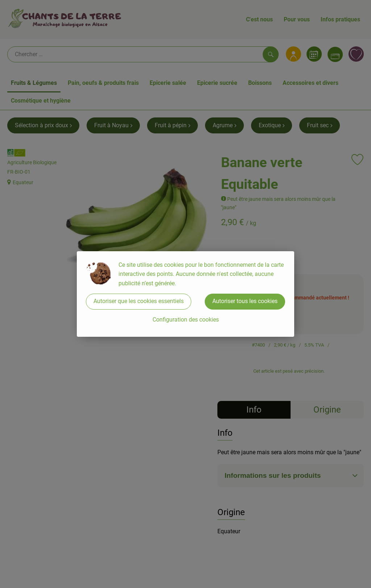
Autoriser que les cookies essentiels (139, 301)
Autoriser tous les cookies (245, 301)
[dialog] (185, 294)
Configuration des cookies (186, 320)
